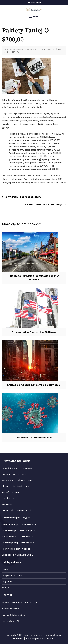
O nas (5, 569)
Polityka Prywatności (12, 575)
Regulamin (7, 581)
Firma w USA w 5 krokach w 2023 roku (34, 332)
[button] (34, 17)
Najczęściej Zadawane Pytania (17, 510)
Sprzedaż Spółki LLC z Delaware (17, 468)
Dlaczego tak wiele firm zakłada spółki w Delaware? (34, 278)
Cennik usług (8, 498)
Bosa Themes (54, 635)
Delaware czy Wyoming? (14, 474)
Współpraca (8, 504)
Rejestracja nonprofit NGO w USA (18, 543)
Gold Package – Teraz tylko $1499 (19, 537)
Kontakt (6, 587)
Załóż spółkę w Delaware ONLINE (17, 480)
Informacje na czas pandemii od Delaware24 (34, 385)
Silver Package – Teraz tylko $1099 (19, 531)
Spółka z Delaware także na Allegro (44, 205)
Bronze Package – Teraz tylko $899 (19, 525)
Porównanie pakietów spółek (16, 549)
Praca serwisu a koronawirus (34, 438)
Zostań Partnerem (11, 492)
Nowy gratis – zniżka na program (23, 197)
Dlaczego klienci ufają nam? (16, 486)
